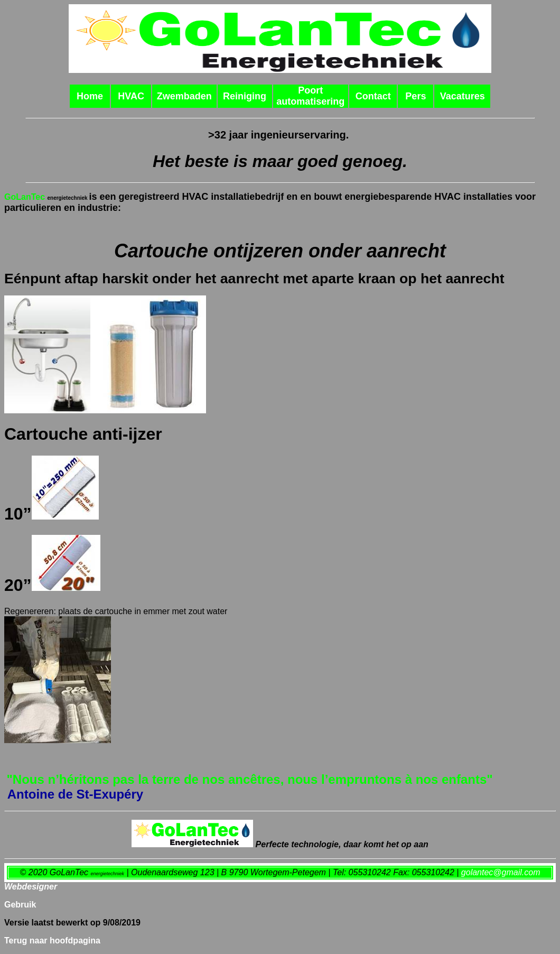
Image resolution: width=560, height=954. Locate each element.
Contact (373, 96)
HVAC (131, 96)
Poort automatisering (310, 96)
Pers (416, 96)
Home (90, 96)
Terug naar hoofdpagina (52, 941)
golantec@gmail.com (501, 872)
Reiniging (245, 96)
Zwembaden (184, 96)
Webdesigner (31, 887)
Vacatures (463, 96)
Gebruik (20, 905)
